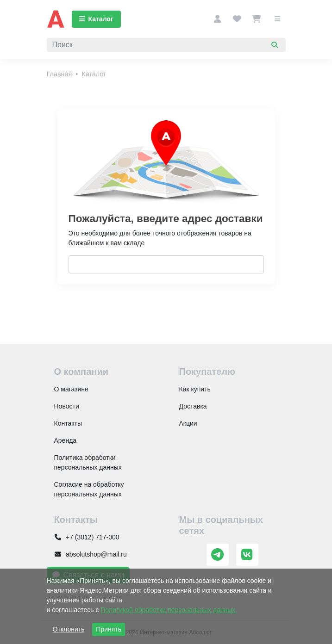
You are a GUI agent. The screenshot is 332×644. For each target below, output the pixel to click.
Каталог (96, 19)
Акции (188, 423)
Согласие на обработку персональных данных (89, 489)
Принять (109, 629)
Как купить (195, 389)
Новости (67, 406)
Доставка (193, 406)
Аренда (66, 440)
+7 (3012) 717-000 (87, 537)
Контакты (68, 423)
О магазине (71, 389)
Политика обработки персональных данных (88, 462)
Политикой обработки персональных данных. (169, 610)
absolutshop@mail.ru (91, 554)
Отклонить (69, 629)
